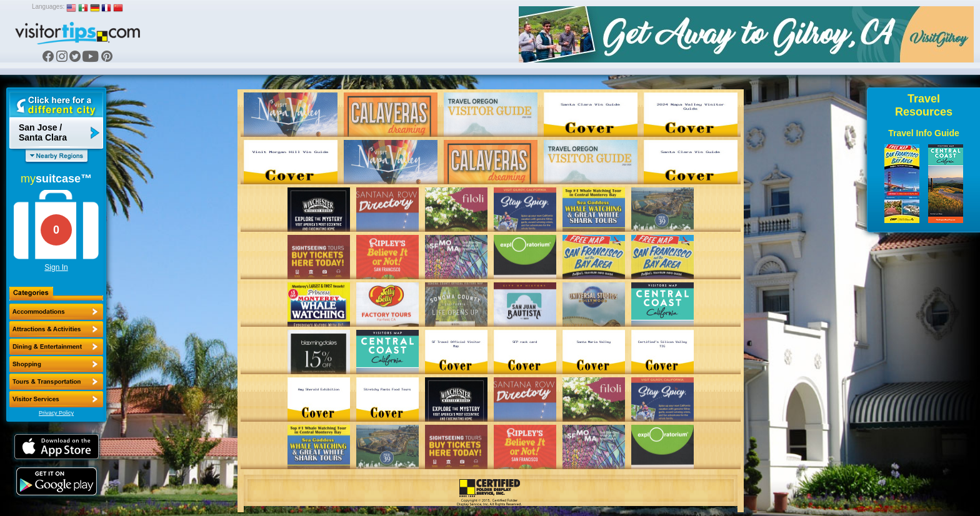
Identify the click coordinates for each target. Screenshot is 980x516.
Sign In (56, 267)
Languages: (48, 7)
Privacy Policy (56, 413)
